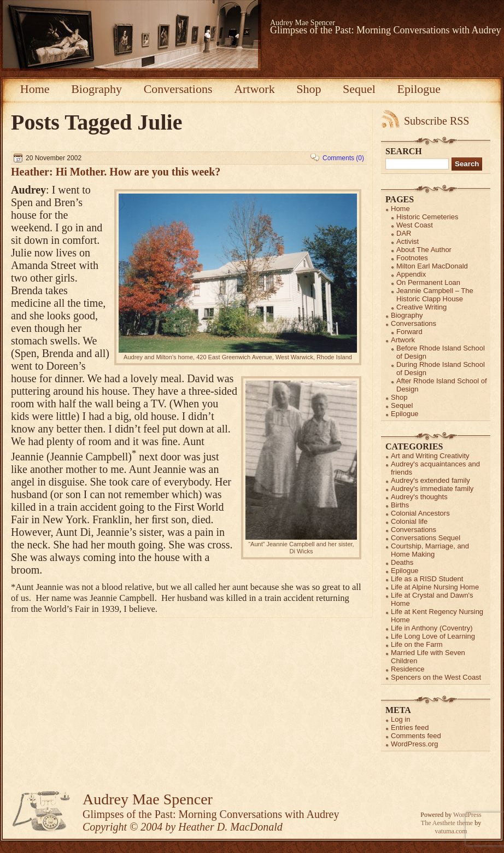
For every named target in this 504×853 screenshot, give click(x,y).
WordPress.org (414, 744)
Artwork (254, 89)
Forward (409, 332)
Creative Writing (421, 307)
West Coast (415, 225)
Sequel (359, 89)
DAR (404, 233)
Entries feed (410, 728)
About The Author (424, 250)
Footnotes (412, 258)
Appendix (411, 274)
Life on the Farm (417, 644)
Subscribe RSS (436, 121)
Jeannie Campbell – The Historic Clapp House (435, 295)
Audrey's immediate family (432, 489)
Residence (408, 669)
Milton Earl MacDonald (432, 266)
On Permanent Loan (428, 282)
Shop (309, 89)
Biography (96, 89)
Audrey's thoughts (419, 497)
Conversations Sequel (426, 538)
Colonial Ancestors (420, 513)
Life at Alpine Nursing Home (435, 587)
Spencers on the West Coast (436, 677)
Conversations (178, 89)
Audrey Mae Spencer (303, 23)
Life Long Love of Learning (433, 636)
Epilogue (419, 89)
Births (400, 505)
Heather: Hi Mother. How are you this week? (116, 172)
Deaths (402, 562)
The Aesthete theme (447, 823)
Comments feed (416, 736)
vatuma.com (451, 831)
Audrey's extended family (430, 480)
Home (35, 89)
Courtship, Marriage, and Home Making (430, 550)
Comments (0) (343, 158)
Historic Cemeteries (427, 217)
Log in (400, 719)
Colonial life (409, 521)
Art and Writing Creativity (430, 456)
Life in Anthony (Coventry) (432, 628)
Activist (408, 241)
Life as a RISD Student (427, 579)
